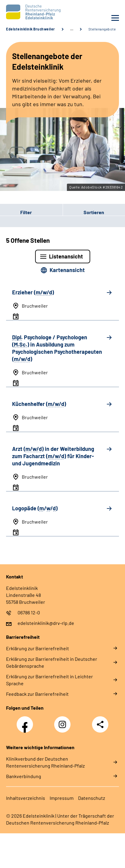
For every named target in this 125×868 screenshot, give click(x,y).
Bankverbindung (24, 776)
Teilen (100, 724)
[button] (31, 212)
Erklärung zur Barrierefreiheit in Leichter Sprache (49, 680)
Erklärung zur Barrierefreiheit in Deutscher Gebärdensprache (52, 662)
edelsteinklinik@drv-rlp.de (46, 623)
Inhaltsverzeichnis (26, 798)
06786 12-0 (29, 612)
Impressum (62, 798)
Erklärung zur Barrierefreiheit (38, 648)
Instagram (64, 721)
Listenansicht (66, 256)
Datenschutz (92, 798)
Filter (16, 212)
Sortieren (94, 212)
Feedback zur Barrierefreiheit (37, 694)
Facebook (26, 721)
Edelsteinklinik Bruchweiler (31, 29)
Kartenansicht (67, 270)
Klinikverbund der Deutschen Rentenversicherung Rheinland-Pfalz (45, 762)
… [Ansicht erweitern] (72, 29)
